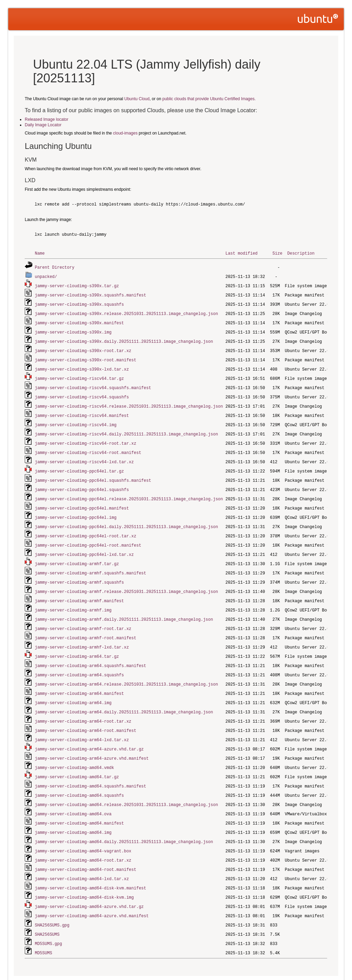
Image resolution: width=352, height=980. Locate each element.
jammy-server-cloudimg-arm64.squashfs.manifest (90, 650)
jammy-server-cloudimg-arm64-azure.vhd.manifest (92, 740)
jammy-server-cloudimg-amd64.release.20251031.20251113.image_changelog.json (126, 784)
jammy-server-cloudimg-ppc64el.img (76, 508)
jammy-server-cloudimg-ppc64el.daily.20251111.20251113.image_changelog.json (126, 517)
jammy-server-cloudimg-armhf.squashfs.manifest (90, 561)
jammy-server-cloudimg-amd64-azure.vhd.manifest (92, 891)
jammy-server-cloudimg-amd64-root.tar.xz (83, 838)
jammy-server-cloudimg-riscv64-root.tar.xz (85, 436)
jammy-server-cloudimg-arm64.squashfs (79, 659)
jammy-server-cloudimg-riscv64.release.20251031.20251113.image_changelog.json (129, 401)
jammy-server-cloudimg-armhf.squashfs (79, 570)
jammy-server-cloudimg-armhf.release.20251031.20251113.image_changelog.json (126, 579)
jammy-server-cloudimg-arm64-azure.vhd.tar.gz (89, 731)
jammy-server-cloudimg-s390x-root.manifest (85, 356)
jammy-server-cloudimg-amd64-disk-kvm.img (84, 873)
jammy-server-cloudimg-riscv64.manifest (82, 410)
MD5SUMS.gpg (48, 918)
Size (277, 253)
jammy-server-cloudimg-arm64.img (73, 686)
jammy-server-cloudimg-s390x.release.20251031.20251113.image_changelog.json (126, 311)
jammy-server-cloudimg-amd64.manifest (79, 802)
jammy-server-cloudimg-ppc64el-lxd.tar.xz (84, 543)
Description (301, 253)
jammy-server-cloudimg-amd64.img (73, 811)
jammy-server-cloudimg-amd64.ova (73, 793)
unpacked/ (46, 276)
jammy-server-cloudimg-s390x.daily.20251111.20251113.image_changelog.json (124, 338)
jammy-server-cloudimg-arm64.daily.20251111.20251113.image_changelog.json (124, 695)
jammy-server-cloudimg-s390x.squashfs (79, 302)
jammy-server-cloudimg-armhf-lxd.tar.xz (82, 633)
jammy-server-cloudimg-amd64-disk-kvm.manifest (90, 865)
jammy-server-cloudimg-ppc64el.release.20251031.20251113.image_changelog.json (129, 490)
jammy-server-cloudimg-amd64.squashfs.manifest (90, 766)
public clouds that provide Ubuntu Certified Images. (209, 99)
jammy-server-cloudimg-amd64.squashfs (79, 775)
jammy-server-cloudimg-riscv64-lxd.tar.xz (84, 454)
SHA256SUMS (47, 909)
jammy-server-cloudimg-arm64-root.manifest (85, 713)
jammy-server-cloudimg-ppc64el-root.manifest (88, 534)
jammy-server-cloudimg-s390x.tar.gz (77, 285)
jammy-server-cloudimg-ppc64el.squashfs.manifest (93, 472)
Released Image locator (47, 119)
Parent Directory (54, 267)
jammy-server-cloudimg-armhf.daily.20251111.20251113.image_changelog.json (124, 606)
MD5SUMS (43, 927)
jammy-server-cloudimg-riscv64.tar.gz (79, 374)
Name (40, 253)
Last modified (242, 253)
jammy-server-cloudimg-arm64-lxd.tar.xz (82, 722)
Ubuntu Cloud (137, 99)
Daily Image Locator (43, 125)
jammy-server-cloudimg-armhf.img (73, 597)
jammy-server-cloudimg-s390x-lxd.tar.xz (82, 365)
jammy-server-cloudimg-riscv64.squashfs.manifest (93, 383)
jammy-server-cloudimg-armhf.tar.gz (77, 552)
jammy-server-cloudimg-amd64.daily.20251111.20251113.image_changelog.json (124, 820)
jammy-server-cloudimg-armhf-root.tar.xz (83, 615)
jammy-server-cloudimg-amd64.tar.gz (77, 757)
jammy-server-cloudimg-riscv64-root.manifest (88, 445)
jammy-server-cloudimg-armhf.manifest (79, 588)
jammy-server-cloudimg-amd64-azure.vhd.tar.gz (89, 882)
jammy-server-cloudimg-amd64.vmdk (74, 749)
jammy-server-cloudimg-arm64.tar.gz (77, 641)
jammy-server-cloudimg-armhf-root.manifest (85, 624)
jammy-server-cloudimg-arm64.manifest (79, 677)
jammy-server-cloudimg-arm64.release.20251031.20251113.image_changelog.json (126, 668)
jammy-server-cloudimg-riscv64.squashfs (82, 392)
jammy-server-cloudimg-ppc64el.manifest (82, 499)
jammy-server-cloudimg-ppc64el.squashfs (82, 481)
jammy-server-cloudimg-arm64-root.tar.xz (83, 704)
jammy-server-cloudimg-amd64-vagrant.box (83, 829)
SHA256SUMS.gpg (52, 900)
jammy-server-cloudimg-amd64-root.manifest (85, 847)
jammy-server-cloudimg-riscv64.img (76, 418)
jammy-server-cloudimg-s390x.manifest (79, 320)
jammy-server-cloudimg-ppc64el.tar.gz (79, 463)
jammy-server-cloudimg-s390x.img (73, 329)
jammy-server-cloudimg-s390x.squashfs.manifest (90, 294)
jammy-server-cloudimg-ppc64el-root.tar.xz (85, 526)
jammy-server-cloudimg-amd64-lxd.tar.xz (82, 856)
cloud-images (125, 133)
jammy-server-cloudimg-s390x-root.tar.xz (83, 347)
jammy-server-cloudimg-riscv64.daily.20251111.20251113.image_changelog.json (126, 427)
